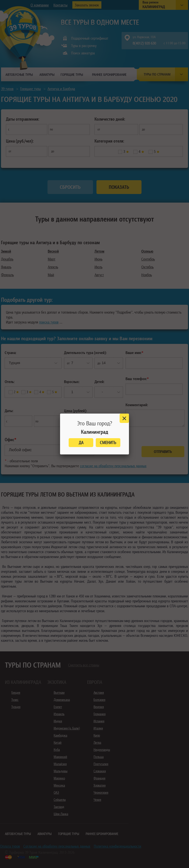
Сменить (108, 442)
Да (81, 442)
